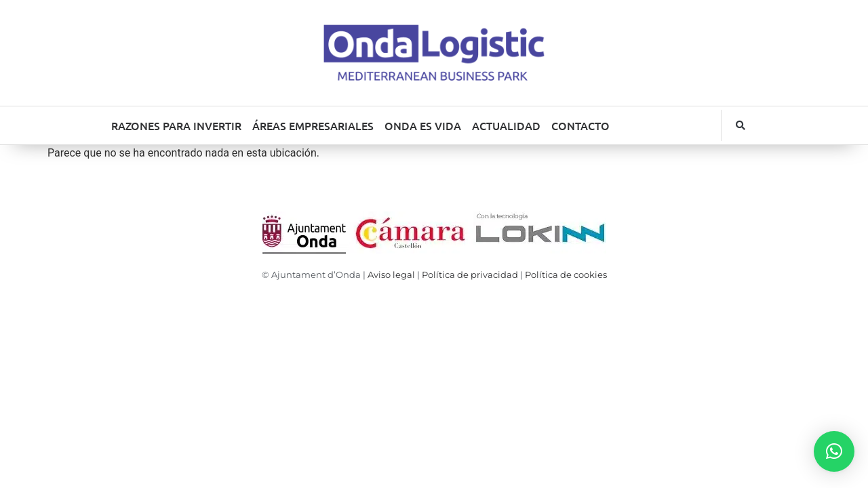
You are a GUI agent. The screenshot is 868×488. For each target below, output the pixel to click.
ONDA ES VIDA (423, 125)
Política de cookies (566, 274)
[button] (741, 125)
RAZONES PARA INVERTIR (176, 125)
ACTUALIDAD (506, 125)
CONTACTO (580, 125)
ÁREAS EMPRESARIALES (313, 125)
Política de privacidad (470, 274)
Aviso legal (391, 274)
